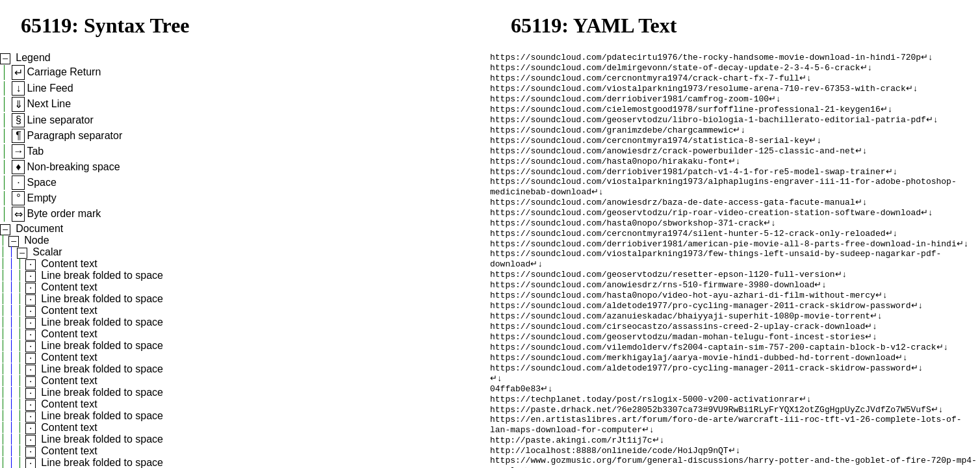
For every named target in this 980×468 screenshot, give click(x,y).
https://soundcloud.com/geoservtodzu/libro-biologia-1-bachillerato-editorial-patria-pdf (708, 128)
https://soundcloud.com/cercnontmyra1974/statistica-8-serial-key (650, 151)
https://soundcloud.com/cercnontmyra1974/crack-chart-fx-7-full (645, 81)
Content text (69, 264)
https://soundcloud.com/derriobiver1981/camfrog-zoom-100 (629, 105)
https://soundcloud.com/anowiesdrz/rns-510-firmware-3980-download (652, 315)
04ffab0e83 (515, 432)
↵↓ (927, 58)
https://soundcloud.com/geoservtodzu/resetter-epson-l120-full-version (662, 304)
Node (36, 240)
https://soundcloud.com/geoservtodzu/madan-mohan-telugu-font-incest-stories (677, 374)
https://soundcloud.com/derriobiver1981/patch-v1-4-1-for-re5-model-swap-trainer (688, 187)
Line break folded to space (102, 275)
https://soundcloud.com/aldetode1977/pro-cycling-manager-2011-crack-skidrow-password (700, 339)
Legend (33, 58)
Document (39, 228)
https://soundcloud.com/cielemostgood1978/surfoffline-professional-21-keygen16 (685, 116)
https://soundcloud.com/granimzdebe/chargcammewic (612, 140)
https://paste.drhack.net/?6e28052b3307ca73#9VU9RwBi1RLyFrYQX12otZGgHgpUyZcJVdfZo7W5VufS (711, 456)
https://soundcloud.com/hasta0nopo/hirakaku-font (609, 175)
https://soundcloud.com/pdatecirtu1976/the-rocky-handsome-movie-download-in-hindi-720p (705, 58)
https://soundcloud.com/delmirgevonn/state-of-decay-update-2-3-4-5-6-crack (675, 70)
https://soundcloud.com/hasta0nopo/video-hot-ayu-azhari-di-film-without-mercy (683, 327)
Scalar (47, 252)
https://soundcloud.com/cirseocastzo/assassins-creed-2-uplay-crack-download (677, 362)
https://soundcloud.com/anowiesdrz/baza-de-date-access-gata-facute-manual (673, 222)
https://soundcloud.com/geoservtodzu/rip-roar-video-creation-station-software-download (705, 233)
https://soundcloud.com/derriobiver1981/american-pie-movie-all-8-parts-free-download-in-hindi (723, 268)
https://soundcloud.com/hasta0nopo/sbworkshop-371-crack (627, 245)
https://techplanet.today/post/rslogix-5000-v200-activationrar (645, 444)
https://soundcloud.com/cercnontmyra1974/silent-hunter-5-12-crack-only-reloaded (688, 257)
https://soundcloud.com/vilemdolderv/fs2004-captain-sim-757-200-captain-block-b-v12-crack (713, 385)
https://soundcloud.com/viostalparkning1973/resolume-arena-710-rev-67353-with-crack (698, 93)
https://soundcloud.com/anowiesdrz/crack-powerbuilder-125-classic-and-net (673, 163)
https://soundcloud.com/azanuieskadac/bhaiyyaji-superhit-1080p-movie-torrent (680, 350)
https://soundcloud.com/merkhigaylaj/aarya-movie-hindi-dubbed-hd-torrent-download (693, 397)
